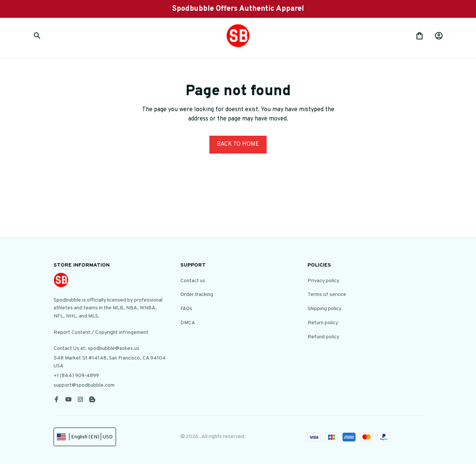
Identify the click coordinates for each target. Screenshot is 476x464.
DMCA (188, 323)
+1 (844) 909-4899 (76, 376)
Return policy (323, 323)
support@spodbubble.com (84, 385)
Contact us (193, 281)
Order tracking (197, 295)
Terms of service (327, 295)
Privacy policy (323, 281)
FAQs (186, 309)
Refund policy (323, 337)
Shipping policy (324, 309)
